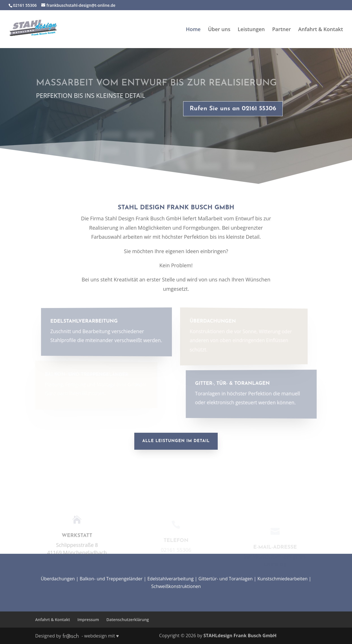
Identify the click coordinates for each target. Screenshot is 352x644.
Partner (282, 30)
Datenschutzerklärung (128, 620)
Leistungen (251, 30)
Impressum (88, 620)
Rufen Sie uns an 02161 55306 (230, 109)
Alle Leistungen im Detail (176, 441)
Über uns (219, 30)
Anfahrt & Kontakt (321, 30)
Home (193, 30)
